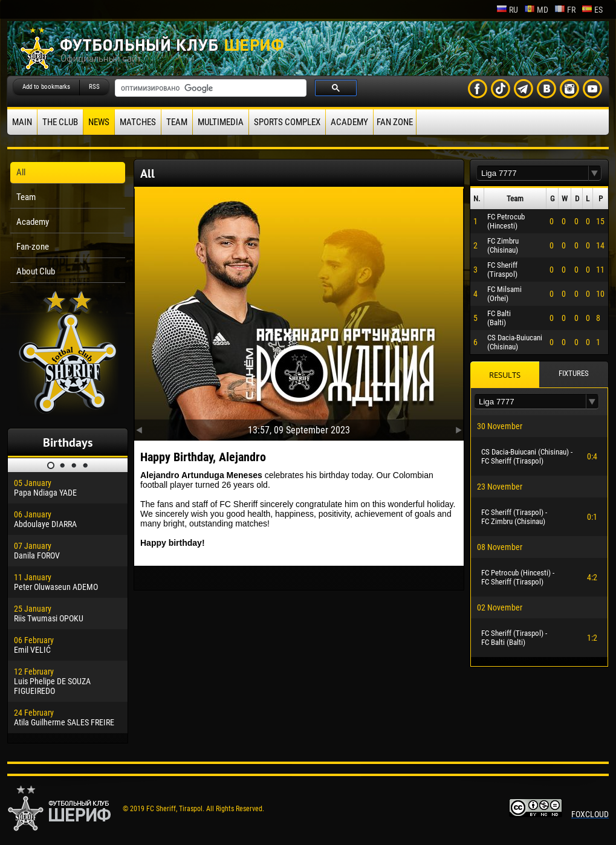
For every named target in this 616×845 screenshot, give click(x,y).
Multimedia (221, 122)
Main (22, 122)
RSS (94, 87)
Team (177, 122)
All (21, 172)
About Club (36, 271)
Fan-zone (33, 247)
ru (507, 10)
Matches (138, 122)
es (592, 10)
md (536, 10)
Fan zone (395, 122)
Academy (349, 122)
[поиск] (209, 88)
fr (565, 10)
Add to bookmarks (46, 87)
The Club (60, 122)
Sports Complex (287, 122)
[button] (595, 173)
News (99, 122)
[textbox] (533, 173)
